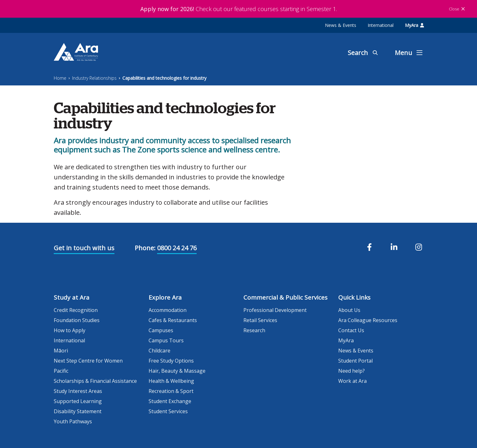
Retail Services (260, 320)
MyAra (414, 25)
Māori (61, 351)
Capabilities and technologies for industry (164, 78)
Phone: (145, 248)
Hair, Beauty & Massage (177, 371)
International (381, 25)
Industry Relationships (94, 78)
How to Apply (70, 330)
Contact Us (351, 330)
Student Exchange (170, 401)
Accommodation (168, 310)
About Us (349, 310)
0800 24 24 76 (177, 248)
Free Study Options (171, 361)
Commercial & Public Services (285, 297)
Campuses (161, 330)
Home (60, 78)
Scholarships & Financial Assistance (95, 381)
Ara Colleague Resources (368, 320)
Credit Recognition (76, 310)
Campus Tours (166, 340)
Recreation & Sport (171, 391)
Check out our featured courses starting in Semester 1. (239, 9)
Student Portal (355, 361)
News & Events (341, 25)
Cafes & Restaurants (173, 320)
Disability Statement (78, 411)
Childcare (159, 351)
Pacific (61, 371)
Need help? (352, 371)
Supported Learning (78, 401)
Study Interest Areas (78, 391)
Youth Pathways (73, 421)
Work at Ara (352, 381)
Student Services (168, 411)
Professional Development (275, 310)
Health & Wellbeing (171, 381)
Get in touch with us (84, 248)
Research (254, 330)
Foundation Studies (77, 320)
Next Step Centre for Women (88, 361)
